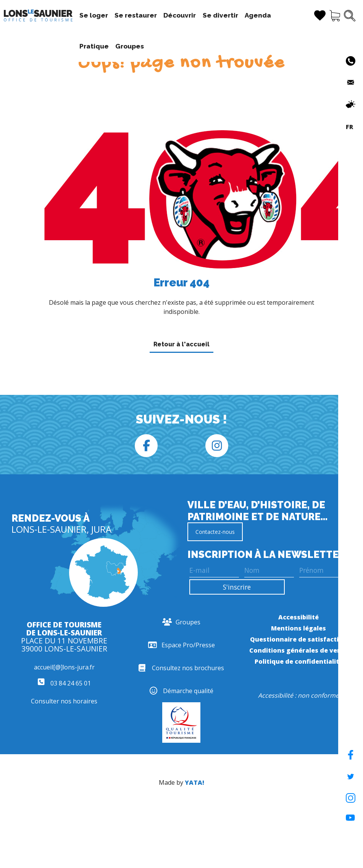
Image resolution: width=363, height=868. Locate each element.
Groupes (86, 46)
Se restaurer (128, 15)
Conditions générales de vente (299, 650)
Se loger (86, 15)
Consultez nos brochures (181, 668)
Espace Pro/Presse (181, 645)
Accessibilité (298, 617)
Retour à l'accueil (181, 344)
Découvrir (172, 15)
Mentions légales (298, 628)
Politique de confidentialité (299, 661)
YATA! (194, 782)
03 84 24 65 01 (64, 683)
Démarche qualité (181, 691)
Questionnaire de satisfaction (298, 639)
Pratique (285, 15)
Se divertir (213, 15)
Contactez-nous (215, 532)
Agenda (251, 15)
